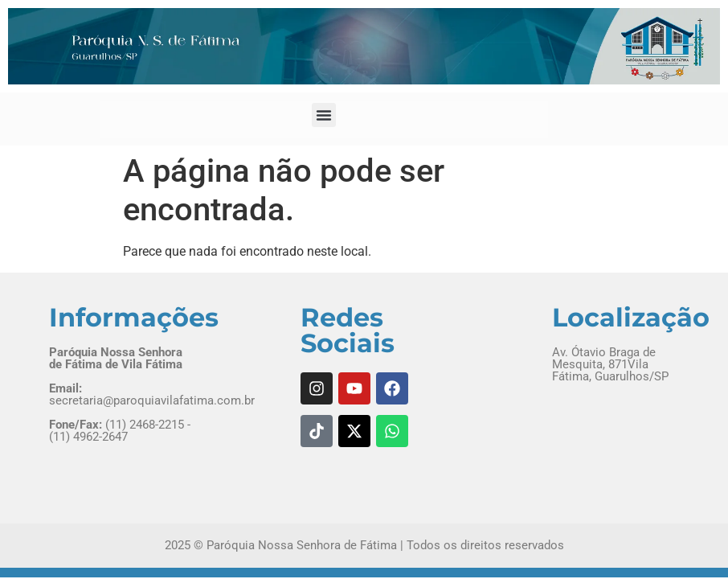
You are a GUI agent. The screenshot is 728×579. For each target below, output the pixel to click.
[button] (324, 115)
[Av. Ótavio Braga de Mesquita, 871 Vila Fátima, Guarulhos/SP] (616, 447)
